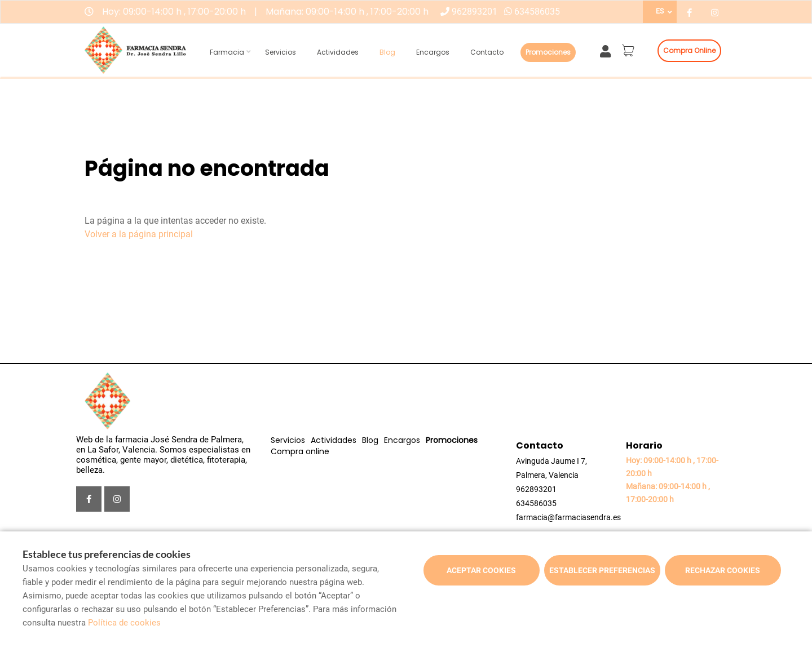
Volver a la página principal (139, 234)
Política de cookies (124, 623)
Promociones (548, 52)
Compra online (689, 50)
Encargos (433, 52)
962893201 (475, 12)
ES (660, 11)
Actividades (338, 52)
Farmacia (227, 52)
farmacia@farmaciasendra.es (568, 517)
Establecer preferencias (602, 570)
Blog (387, 52)
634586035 (537, 12)
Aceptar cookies (481, 570)
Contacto (487, 52)
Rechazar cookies (723, 570)
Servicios (281, 52)
